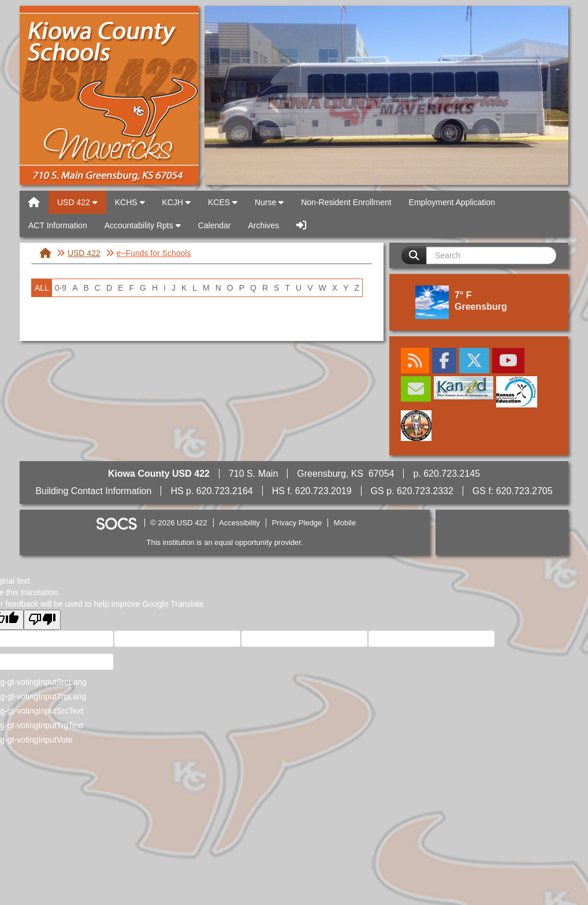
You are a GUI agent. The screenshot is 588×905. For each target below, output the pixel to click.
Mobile (345, 523)
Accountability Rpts (143, 225)
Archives (263, 225)
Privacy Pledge (297, 523)
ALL (42, 288)
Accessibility (239, 523)
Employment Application (452, 202)
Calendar (215, 225)
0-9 (61, 288)
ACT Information (58, 225)
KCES (223, 202)
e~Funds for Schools (154, 253)
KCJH (176, 202)
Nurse (269, 202)
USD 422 (109, 95)
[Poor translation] (42, 620)
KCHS (130, 202)
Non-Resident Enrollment (346, 202)
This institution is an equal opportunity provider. (225, 542)
